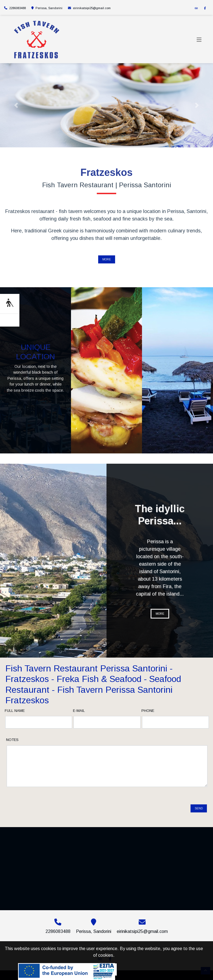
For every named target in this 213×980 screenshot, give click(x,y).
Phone (148, 711)
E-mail (79, 711)
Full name (15, 711)
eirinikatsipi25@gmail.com (92, 8)
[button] (16, 105)
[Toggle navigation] (199, 40)
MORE (107, 259)
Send (199, 804)
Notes (12, 740)
